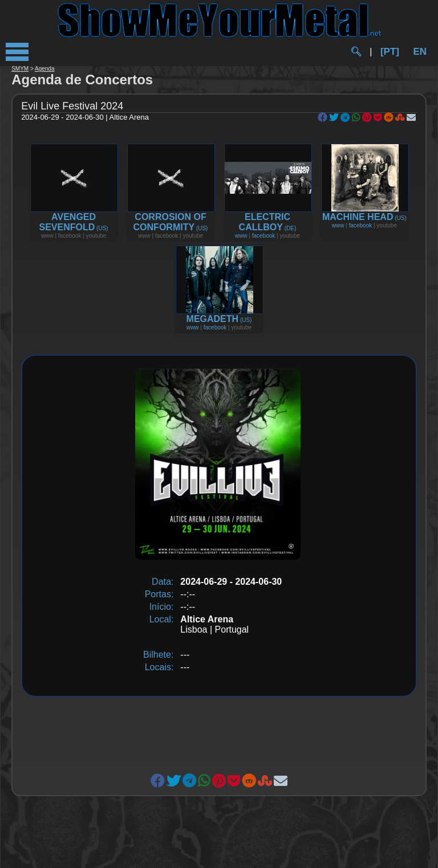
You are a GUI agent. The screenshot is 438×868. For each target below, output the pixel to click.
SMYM (20, 69)
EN (420, 52)
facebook (264, 236)
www (241, 236)
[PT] (390, 52)
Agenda (44, 69)
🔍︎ (356, 52)
